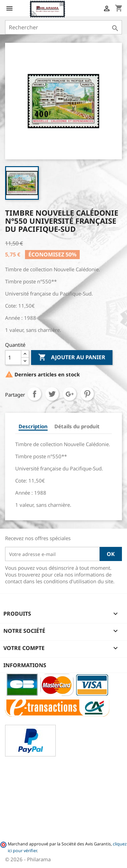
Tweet (52, 394)
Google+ (70, 394)
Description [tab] (33, 426)
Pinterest (87, 394)
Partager (34, 394)
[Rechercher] (63, 27)
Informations (25, 665)
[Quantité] (13, 358)
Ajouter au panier (72, 358)
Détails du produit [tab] (77, 426)
